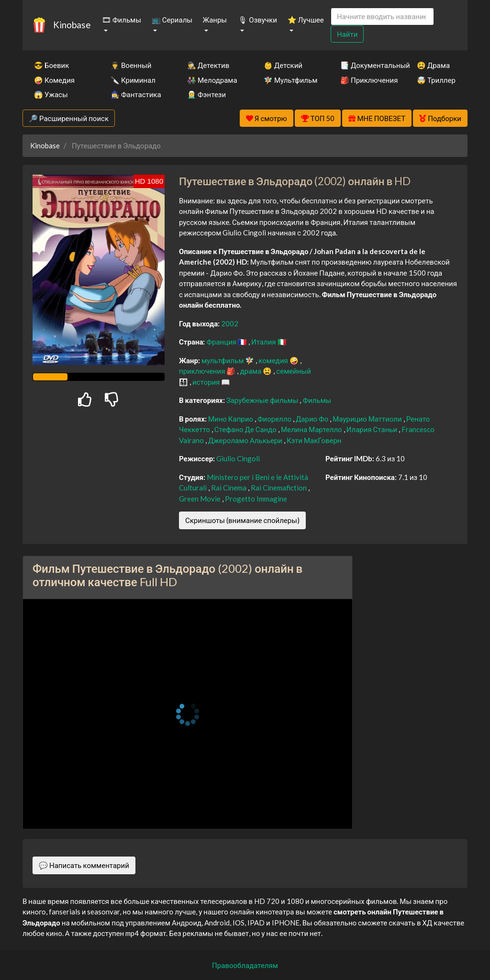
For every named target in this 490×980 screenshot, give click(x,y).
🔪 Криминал (133, 80)
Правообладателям (245, 965)
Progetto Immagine (256, 499)
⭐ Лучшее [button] (306, 20)
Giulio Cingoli (238, 458)
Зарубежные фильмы (263, 400)
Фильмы (317, 400)
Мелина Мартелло (312, 429)
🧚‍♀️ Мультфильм (289, 80)
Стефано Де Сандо (246, 429)
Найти (347, 34)
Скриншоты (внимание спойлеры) (242, 520)
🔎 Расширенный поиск (69, 118)
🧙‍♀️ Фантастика (136, 94)
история (207, 382)
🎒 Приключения (366, 80)
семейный (294, 371)
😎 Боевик (51, 65)
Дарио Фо (313, 419)
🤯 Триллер (436, 80)
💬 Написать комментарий (84, 865)
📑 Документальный (366, 65)
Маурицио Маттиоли (368, 419)
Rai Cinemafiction (279, 488)
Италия (264, 342)
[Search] (382, 17)
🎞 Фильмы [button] (122, 20)
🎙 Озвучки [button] (257, 20)
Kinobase (72, 25)
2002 (230, 323)
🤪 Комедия (54, 80)
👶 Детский (283, 65)
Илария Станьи (373, 429)
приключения (203, 371)
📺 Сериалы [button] (172, 20)
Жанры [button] (215, 20)
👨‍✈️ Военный (131, 65)
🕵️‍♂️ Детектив (208, 65)
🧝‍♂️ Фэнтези (206, 94)
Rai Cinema (229, 488)
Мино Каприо (231, 419)
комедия (274, 360)
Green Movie (200, 499)
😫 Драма (433, 65)
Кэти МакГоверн (314, 440)
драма (251, 371)
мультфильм (223, 360)
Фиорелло (275, 419)
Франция (222, 342)
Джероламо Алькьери (246, 440)
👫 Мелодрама (212, 80)
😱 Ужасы (51, 94)
